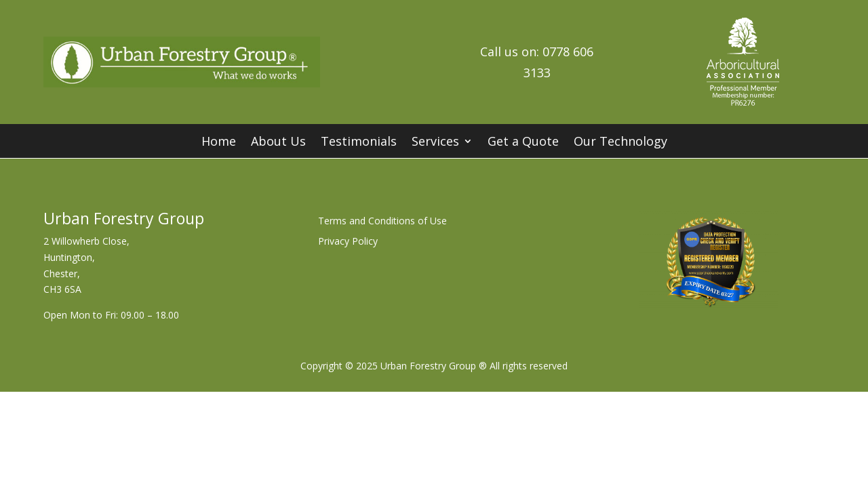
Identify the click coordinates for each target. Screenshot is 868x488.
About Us (278, 143)
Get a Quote (523, 143)
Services (435, 143)
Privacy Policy (348, 242)
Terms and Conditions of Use (382, 222)
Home (219, 143)
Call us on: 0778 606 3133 (537, 62)
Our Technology (620, 143)
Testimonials (359, 143)
